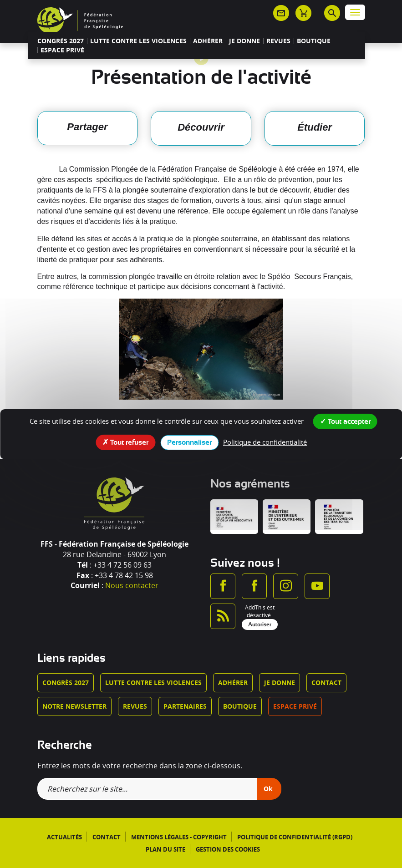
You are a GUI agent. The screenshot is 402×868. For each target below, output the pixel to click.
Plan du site (165, 849)
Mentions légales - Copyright (179, 837)
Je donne (244, 41)
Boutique (314, 41)
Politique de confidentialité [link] (265, 442)
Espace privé (62, 50)
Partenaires (185, 706)
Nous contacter (132, 585)
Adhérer (208, 41)
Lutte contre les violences (138, 41)
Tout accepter (345, 421)
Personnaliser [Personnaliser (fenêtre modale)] (189, 442)
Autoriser (260, 624)
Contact (326, 683)
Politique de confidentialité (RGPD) (295, 837)
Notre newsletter (74, 706)
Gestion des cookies (228, 849)
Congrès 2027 (61, 41)
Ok (268, 789)
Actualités (64, 837)
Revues (278, 41)
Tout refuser (125, 442)
